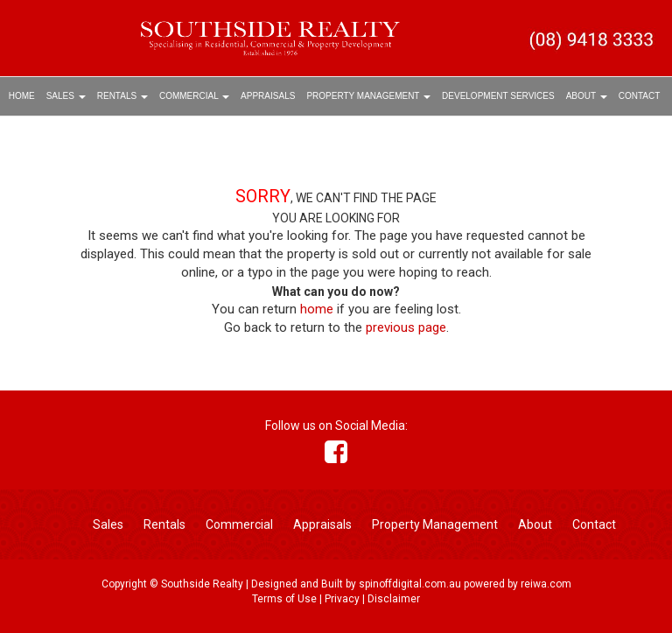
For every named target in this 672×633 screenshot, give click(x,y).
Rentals (122, 96)
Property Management (368, 96)
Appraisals (268, 96)
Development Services (498, 96)
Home (22, 96)
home (317, 309)
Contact (640, 96)
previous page (406, 327)
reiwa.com (546, 584)
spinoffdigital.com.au (410, 584)
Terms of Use (284, 599)
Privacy (342, 599)
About (587, 96)
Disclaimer (394, 599)
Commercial (194, 96)
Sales (66, 96)
